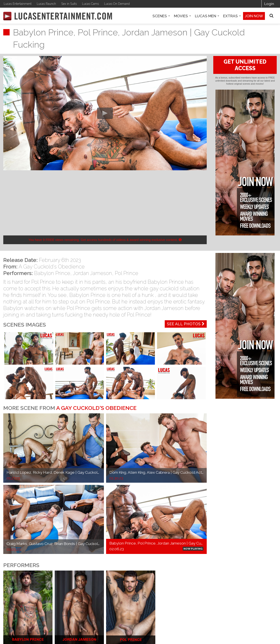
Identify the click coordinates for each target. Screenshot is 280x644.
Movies (182, 16)
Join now (254, 16)
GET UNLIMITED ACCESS (245, 65)
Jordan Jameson (92, 273)
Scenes (161, 16)
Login (269, 4)
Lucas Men (207, 16)
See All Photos (186, 324)
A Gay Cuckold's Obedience (52, 267)
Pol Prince (127, 273)
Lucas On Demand (117, 4)
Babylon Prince (52, 273)
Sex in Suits (69, 4)
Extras (232, 16)
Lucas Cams (90, 4)
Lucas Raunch (46, 4)
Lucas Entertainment (18, 4)
